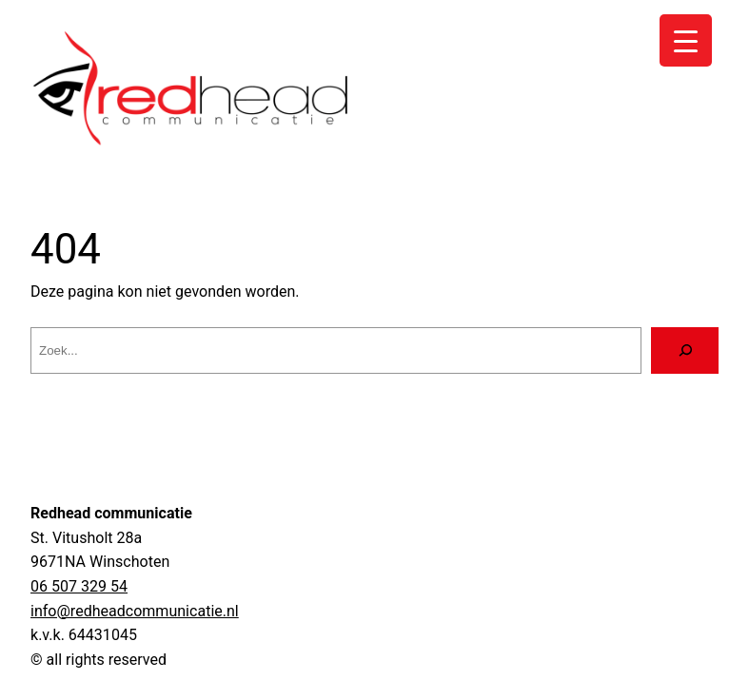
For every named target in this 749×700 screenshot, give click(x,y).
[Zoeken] (685, 350)
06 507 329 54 (79, 586)
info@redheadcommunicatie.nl (135, 611)
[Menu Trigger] (686, 40)
